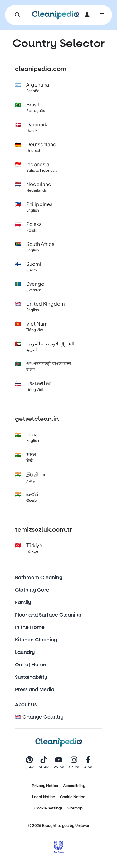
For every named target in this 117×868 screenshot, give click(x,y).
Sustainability (31, 677)
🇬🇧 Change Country (39, 717)
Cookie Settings (48, 808)
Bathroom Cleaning (39, 577)
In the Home (30, 627)
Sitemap (75, 808)
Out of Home (31, 665)
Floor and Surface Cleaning (48, 615)
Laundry (25, 652)
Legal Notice (44, 797)
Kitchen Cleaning (36, 640)
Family (23, 602)
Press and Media (35, 690)
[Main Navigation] (102, 15)
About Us (26, 704)
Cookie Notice (73, 797)
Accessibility (74, 786)
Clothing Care (32, 590)
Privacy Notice (45, 786)
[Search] (17, 15)
